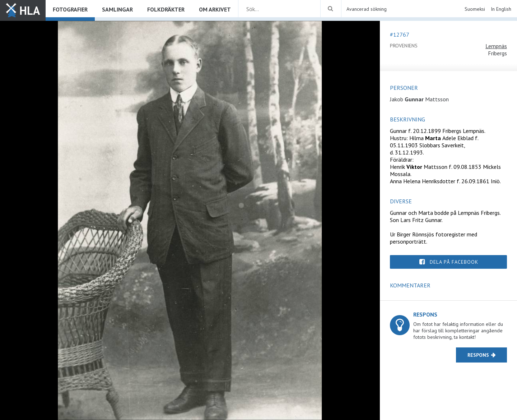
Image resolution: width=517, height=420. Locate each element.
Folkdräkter (166, 9)
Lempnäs (496, 46)
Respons (478, 355)
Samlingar (117, 9)
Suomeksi (475, 9)
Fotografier (70, 9)
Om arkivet (215, 9)
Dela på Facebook (454, 262)
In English (501, 9)
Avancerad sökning (367, 9)
